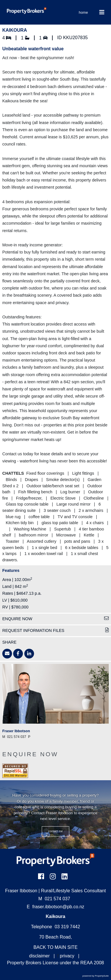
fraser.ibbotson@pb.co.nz (58, 907)
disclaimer (39, 956)
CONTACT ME (56, 831)
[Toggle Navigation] (102, 12)
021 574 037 (54, 899)
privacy (67, 956)
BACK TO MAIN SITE (55, 947)
